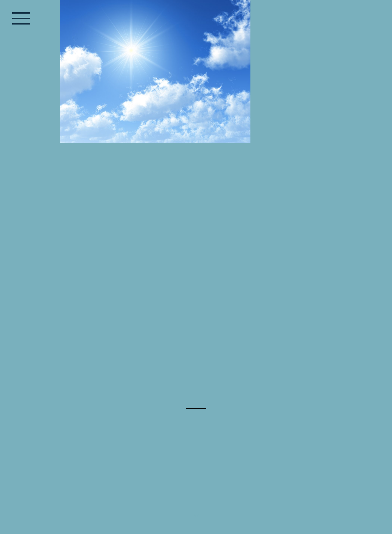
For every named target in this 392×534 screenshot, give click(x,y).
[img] (196, 102)
